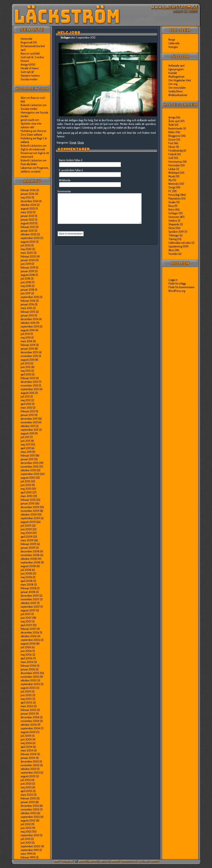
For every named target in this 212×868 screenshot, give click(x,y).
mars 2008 (27, 585)
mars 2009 (27, 540)
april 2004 (27, 747)
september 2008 (30, 562)
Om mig (173, 84)
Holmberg (26, 138)
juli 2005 (26, 691)
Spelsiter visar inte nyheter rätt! (31, 125)
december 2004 (30, 717)
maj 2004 (26, 743)
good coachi (28, 120)
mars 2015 (26, 308)
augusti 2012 (28, 393)
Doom (172, 139)
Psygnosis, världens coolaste (35, 170)
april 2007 (26, 625)
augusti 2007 (28, 610)
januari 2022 (27, 220)
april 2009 (27, 537)
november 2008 (30, 555)
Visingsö (173, 47)
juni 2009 (26, 529)
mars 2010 (27, 496)
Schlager (173, 213)
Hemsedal (26, 39)
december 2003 (30, 761)
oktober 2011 (28, 426)
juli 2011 (25, 437)
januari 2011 (27, 459)
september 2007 (30, 607)
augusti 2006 (28, 644)
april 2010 (26, 492)
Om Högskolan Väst (180, 80)
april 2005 (27, 703)
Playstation (175, 198)
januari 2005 (28, 714)
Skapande (174, 224)
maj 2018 (26, 286)
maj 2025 (26, 197)
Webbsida (65, 180)
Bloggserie (174, 136)
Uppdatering (175, 246)
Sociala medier (29, 79)
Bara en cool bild (30, 53)
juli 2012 (25, 397)
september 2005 (30, 684)
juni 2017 (26, 293)
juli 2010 (26, 481)
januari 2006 (28, 669)
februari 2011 (28, 456)
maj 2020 (26, 249)
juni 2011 (25, 441)
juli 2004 (26, 736)
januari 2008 (28, 592)
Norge (172, 40)
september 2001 (30, 835)
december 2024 (30, 201)
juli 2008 (26, 570)
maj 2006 (26, 655)
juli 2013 (25, 363)
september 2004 (30, 728)
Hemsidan (174, 165)
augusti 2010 (28, 478)
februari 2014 (28, 345)
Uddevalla (174, 43)
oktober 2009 (29, 514)
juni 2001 (26, 843)
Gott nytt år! (27, 72)
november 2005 (30, 677)
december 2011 (29, 419)
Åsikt (171, 125)
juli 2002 (26, 824)
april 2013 (26, 374)
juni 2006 (26, 651)
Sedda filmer (176, 91)
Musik (172, 176)
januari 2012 (27, 415)
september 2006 (30, 640)
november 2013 (29, 356)
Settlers (173, 221)
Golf (171, 158)
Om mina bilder (177, 88)
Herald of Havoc (30, 68)
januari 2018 (27, 290)
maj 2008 (26, 577)
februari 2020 (28, 256)
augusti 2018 (28, 275)
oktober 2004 (29, 725)
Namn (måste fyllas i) (71, 160)
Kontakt (173, 73)
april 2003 (26, 791)
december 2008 (30, 551)
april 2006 (27, 658)
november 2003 (30, 765)
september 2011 (29, 430)
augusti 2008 (28, 566)
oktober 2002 (29, 813)
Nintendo (174, 184)
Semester (174, 217)
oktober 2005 (29, 680)
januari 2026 (28, 194)
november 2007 (30, 599)
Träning (172, 239)
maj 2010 (26, 489)
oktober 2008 (29, 559)
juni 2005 (26, 695)
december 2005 (30, 673)
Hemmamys (175, 162)
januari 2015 (27, 315)
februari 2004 (28, 754)
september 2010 (30, 474)
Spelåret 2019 (176, 232)
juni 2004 (26, 739)
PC (170, 191)
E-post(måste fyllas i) (71, 170)
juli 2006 (26, 647)
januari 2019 (27, 271)
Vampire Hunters (30, 76)
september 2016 (30, 297)
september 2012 (30, 389)
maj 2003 (26, 787)
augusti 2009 (28, 522)
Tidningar (174, 235)
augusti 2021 (28, 223)
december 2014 (29, 319)
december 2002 (30, 806)
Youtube (173, 254)
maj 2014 (26, 338)
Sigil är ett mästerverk (33, 149)
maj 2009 (26, 533)
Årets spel (174, 121)
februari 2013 (28, 378)
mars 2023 (27, 212)
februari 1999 (28, 857)
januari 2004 (28, 758)
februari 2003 (28, 798)
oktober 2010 (28, 470)
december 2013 (29, 352)
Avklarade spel (176, 66)
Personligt (174, 195)
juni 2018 (26, 282)
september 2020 (30, 238)
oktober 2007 (29, 603)
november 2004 (30, 721)
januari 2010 (28, 503)
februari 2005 (28, 710)
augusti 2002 (28, 820)
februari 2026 (28, 190)
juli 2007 (26, 614)
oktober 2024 (28, 205)
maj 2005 (26, 699)
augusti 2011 (27, 433)
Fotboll (172, 154)
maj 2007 (26, 621)
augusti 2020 (28, 242)
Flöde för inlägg (177, 283)
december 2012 (29, 382)
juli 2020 (26, 245)
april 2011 (26, 448)
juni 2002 (26, 828)
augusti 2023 (28, 209)
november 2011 (29, 422)
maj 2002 (26, 832)
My (170, 180)
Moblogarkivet (176, 77)
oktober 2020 (29, 234)
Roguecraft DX (29, 42)
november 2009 (30, 511)
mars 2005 (27, 706)
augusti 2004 (28, 732)
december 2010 (30, 463)
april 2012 (26, 404)
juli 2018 (25, 279)
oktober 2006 (29, 636)
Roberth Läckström (31, 105)
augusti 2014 (28, 330)
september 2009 (30, 518)
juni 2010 (26, 485)
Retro (171, 210)
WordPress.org (177, 291)
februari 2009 (28, 544)
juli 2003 (26, 780)
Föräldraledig (176, 151)
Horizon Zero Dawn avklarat (34, 133)
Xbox (171, 250)
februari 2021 (28, 227)
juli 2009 (26, 526)
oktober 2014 (28, 323)
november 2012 (29, 385)
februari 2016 (28, 301)
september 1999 (30, 850)
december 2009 (30, 507)
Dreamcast (27, 153)
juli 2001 (26, 839)
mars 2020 (27, 253)
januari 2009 (28, 548)
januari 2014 (27, 349)
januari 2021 (27, 231)
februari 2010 (28, 500)
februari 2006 (28, 666)
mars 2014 (26, 341)
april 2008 (27, 581)
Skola (81, 143)
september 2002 (30, 817)
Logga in (173, 280)
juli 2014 (25, 334)
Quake (172, 202)
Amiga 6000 (28, 65)
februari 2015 (28, 312)
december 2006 (30, 632)
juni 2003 (26, 784)
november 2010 (30, 467)
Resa (171, 206)
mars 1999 (26, 854)
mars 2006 (27, 662)
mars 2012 (26, 408)
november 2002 (30, 809)
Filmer (172, 147)
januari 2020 (28, 260)
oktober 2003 (29, 769)
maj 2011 (25, 444)
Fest (171, 143)
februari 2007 (28, 629)
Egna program (176, 69)
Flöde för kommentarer (181, 287)
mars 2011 (26, 452)
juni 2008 (26, 573)
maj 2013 (26, 371)
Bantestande (175, 128)
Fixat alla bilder (29, 164)
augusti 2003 (28, 776)
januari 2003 (28, 802)
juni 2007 (26, 618)
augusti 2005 (28, 688)
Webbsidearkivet (178, 95)
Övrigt (73, 143)
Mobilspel (174, 173)
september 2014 (30, 326)
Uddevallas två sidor (180, 243)
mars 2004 (27, 750)
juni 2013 (26, 367)
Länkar (172, 169)
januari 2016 (27, 304)
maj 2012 (26, 400)
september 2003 (30, 773)
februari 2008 (29, 588)
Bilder (172, 132)
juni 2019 (26, 264)
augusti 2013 (28, 360)
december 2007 (30, 596)
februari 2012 (28, 411)
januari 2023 (27, 216)
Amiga (172, 117)
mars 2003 (27, 795)
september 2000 (31, 846)
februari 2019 (28, 267)
